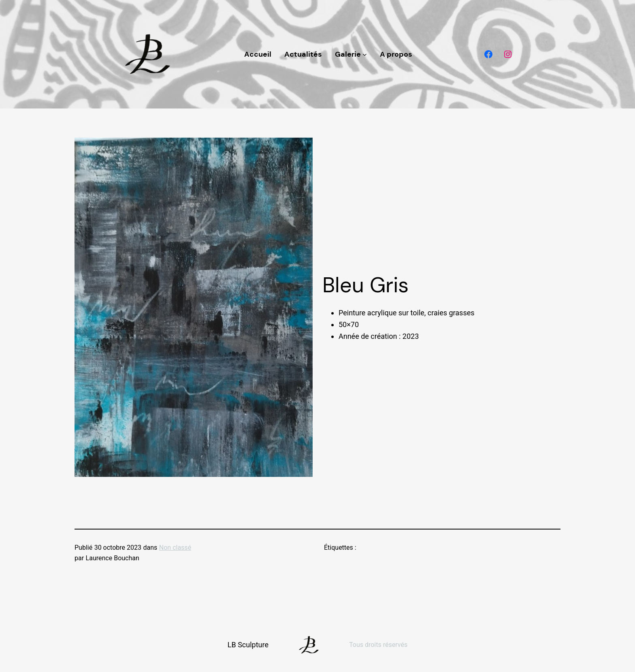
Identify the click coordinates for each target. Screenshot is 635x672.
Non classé (175, 548)
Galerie (348, 54)
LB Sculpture (248, 645)
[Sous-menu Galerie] (365, 54)
